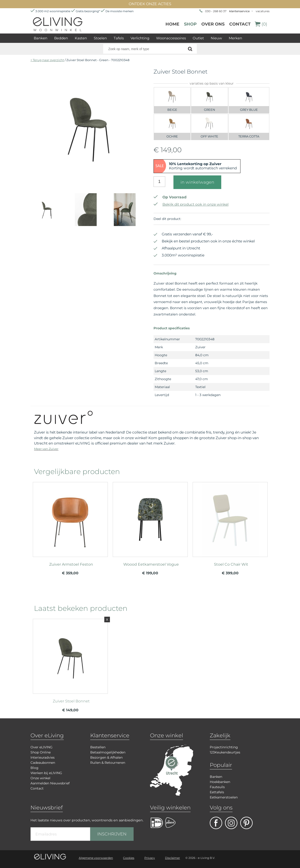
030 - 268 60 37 (216, 11)
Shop (190, 24)
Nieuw (216, 38)
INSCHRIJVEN (112, 834)
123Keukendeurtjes (225, 752)
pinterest (246, 823)
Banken (41, 38)
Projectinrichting (224, 747)
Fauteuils (217, 787)
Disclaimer (172, 858)
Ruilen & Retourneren (108, 763)
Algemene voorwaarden (96, 858)
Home (172, 24)
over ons (213, 24)
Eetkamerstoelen (224, 797)
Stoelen (100, 38)
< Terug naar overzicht (47, 60)
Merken (235, 38)
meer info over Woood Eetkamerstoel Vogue (150, 517)
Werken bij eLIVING (46, 773)
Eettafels (217, 792)
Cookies (129, 858)
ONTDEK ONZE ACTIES (150, 4)
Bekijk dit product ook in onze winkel (191, 204)
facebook (216, 823)
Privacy (150, 858)
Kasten (81, 38)
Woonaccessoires (171, 38)
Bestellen (98, 747)
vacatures (263, 11)
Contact (240, 24)
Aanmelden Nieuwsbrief (50, 783)
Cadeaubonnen (43, 763)
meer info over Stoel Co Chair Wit (230, 517)
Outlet (198, 38)
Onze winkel (40, 778)
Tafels (119, 38)
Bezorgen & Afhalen (106, 757)
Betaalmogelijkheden (108, 752)
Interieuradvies (43, 757)
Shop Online (41, 752)
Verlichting (140, 38)
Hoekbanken (220, 782)
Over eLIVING (41, 747)
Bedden (61, 38)
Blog (34, 768)
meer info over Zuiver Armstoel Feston (70, 517)
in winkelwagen (197, 182)
